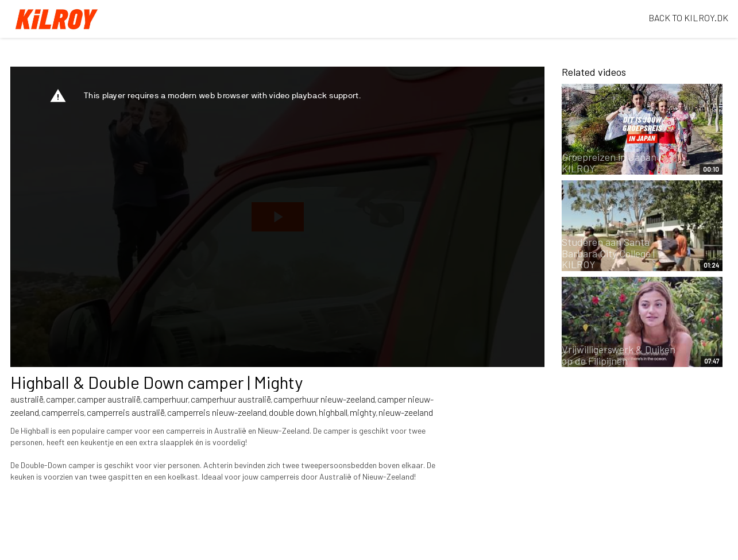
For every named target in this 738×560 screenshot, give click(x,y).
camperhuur (166, 399)
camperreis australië (126, 412)
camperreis (63, 412)
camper (60, 399)
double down (293, 412)
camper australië (109, 399)
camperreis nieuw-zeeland (217, 412)
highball (333, 412)
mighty (363, 412)
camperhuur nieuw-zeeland (324, 399)
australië (27, 399)
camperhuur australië (231, 399)
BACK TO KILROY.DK (688, 18)
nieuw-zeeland (406, 412)
